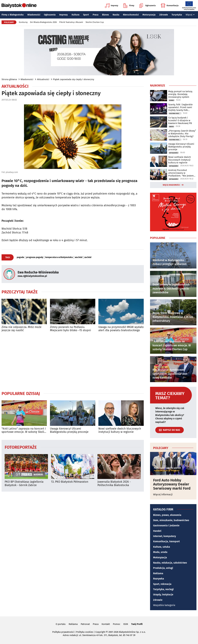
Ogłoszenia (147, 6)
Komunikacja (170, 6)
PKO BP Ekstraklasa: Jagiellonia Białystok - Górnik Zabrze (24, 484)
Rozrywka (159, 579)
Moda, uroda (160, 552)
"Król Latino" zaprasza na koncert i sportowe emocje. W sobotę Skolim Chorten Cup (24, 430)
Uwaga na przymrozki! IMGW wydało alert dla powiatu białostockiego (121, 329)
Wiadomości (34, 15)
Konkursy (23, 22)
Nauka (116, 15)
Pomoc (117, 624)
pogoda (20, 257)
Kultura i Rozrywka (175, 113)
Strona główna (9, 79)
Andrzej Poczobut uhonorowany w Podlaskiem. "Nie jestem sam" (181, 173)
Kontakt (106, 624)
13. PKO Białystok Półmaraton (70, 482)
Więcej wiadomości (171, 185)
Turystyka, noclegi (163, 589)
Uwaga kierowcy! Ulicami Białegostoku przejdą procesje (69, 430)
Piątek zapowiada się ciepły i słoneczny (73, 79)
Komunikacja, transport (166, 541)
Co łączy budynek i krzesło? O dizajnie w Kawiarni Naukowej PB (180, 120)
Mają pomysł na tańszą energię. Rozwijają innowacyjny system (180, 94)
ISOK (126, 624)
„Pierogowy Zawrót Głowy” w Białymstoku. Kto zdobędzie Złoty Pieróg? (182, 134)
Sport (86, 15)
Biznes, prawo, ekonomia (167, 515)
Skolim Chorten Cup (95, 22)
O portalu (61, 624)
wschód (79, 257)
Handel (157, 531)
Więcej (190, 15)
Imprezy (112, 6)
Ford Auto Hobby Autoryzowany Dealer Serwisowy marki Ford (172, 484)
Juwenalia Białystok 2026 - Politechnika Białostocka (114, 484)
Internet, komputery (165, 536)
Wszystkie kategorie (164, 605)
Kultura (75, 15)
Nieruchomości (131, 15)
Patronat (85, 624)
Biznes (105, 15)
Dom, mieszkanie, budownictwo (171, 520)
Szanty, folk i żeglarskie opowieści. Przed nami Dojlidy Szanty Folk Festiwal (180, 107)
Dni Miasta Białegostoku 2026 (43, 22)
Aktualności (43, 79)
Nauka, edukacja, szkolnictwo (170, 563)
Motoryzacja (149, 15)
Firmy (129, 6)
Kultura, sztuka (162, 547)
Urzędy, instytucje (163, 595)
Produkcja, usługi (163, 568)
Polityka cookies (85, 632)
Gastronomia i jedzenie (166, 525)
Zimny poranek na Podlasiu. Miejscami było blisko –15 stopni (70, 329)
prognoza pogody (35, 257)
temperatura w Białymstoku (59, 257)
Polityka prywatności (63, 632)
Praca (96, 15)
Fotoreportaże (21, 447)
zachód (88, 257)
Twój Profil (137, 624)
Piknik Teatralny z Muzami (71, 22)
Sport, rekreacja (162, 584)
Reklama (158, 573)
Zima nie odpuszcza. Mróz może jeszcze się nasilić (22, 329)
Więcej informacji (163, 494)
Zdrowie (164, 15)
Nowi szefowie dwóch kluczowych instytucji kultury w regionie (120, 430)
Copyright (100, 632)
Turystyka (177, 15)
